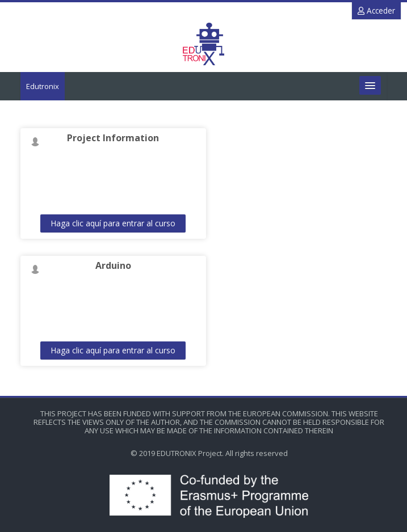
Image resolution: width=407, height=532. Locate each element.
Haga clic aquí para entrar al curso (113, 223)
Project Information (113, 138)
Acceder (376, 10)
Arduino (113, 265)
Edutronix (43, 86)
